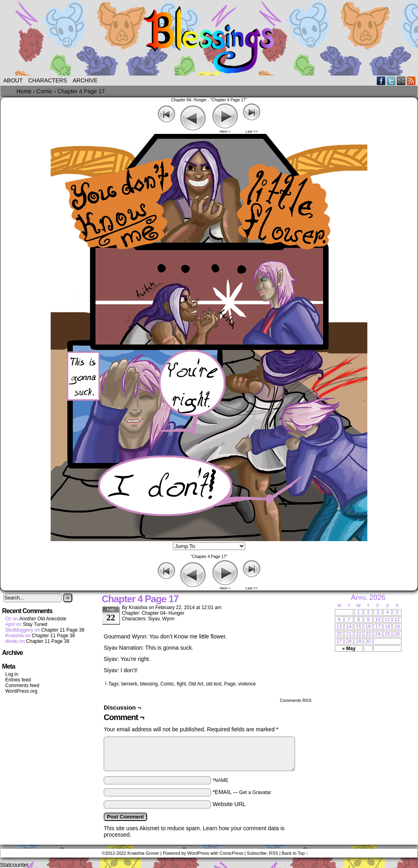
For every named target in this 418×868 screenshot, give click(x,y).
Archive (85, 80)
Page (230, 684)
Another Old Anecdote (43, 619)
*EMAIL (242, 792)
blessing (149, 684)
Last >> (252, 131)
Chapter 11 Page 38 (62, 630)
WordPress (198, 853)
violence (247, 684)
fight (181, 684)
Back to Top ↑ (295, 853)
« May (349, 648)
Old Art (196, 684)
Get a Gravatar (255, 792)
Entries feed (18, 680)
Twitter (391, 81)
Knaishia (138, 607)
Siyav (154, 619)
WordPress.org (21, 691)
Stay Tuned (35, 624)
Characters (47, 80)
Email (401, 81)
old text (214, 684)
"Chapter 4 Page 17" (228, 100)
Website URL (229, 804)
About (13, 80)
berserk (129, 684)
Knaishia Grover (143, 853)
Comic (167, 684)
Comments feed (22, 685)
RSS (411, 81)
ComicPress (231, 853)
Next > (225, 131)
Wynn (168, 619)
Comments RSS (296, 700)
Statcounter (14, 865)
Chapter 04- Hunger (189, 100)
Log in (12, 674)
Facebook (381, 81)
